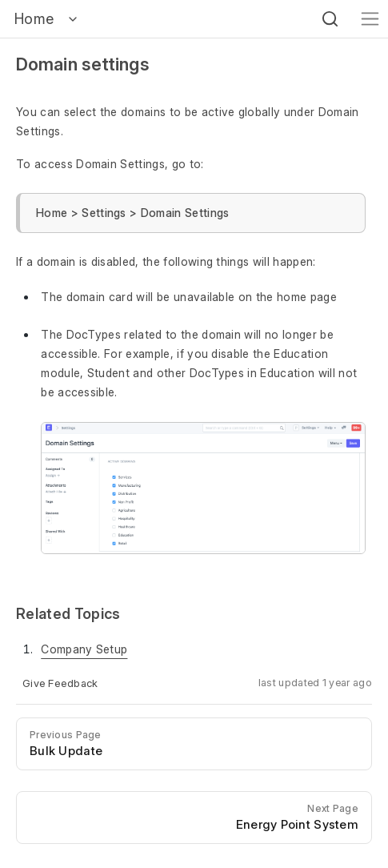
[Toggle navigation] (370, 19)
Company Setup (84, 649)
